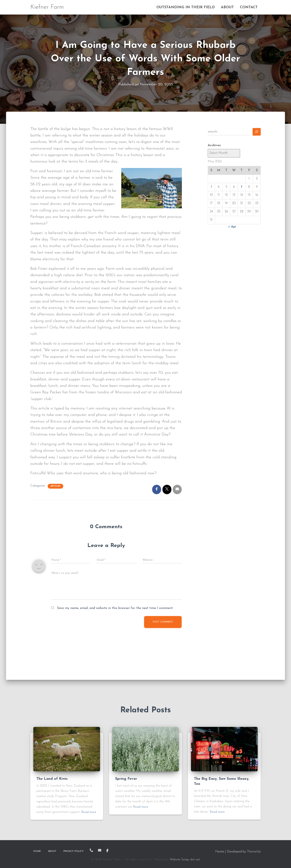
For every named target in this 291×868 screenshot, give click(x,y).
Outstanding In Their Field (186, 7)
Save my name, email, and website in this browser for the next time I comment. (115, 608)
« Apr (232, 227)
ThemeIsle (254, 852)
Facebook (107, 851)
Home (37, 851)
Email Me (100, 850)
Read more (89, 812)
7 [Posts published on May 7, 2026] (241, 187)
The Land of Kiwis (52, 779)
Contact (249, 7)
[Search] (257, 132)
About (227, 7)
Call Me (91, 850)
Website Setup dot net (185, 860)
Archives (214, 145)
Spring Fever (126, 779)
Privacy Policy (74, 851)
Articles (55, 486)
